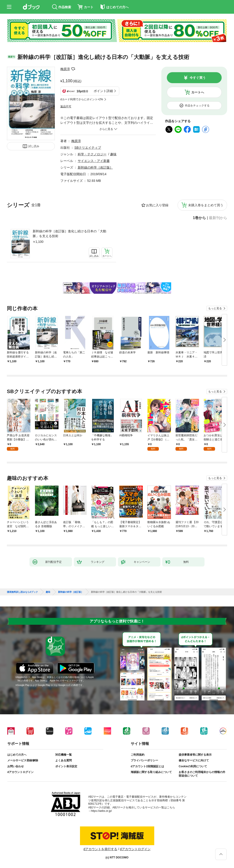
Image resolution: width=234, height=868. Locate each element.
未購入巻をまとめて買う (206, 205)
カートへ (198, 92)
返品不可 (66, 106)
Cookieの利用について (193, 766)
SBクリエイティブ (88, 148)
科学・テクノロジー (92, 154)
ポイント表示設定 (66, 766)
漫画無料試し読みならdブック (22, 592)
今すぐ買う (198, 78)
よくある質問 (64, 760)
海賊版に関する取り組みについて (151, 772)
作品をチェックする (197, 106)
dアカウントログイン (20, 772)
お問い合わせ (16, 766)
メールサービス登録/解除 (23, 760)
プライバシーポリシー (144, 760)
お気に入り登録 (157, 205)
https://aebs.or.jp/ (101, 811)
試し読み (34, 146)
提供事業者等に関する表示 (195, 755)
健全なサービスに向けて (194, 760)
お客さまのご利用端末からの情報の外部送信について (202, 774)
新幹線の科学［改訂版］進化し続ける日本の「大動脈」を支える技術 (69, 234)
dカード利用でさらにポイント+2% (82, 99)
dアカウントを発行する (100, 849)
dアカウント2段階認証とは (147, 766)
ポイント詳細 (103, 91)
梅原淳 (65, 69)
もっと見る (215, 308)
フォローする (73, 69)
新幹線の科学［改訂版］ (95, 167)
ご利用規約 (138, 755)
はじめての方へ (17, 755)
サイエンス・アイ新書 (94, 161)
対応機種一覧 (64, 755)
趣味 (113, 154)
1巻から (199, 218)
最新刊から (218, 218)
